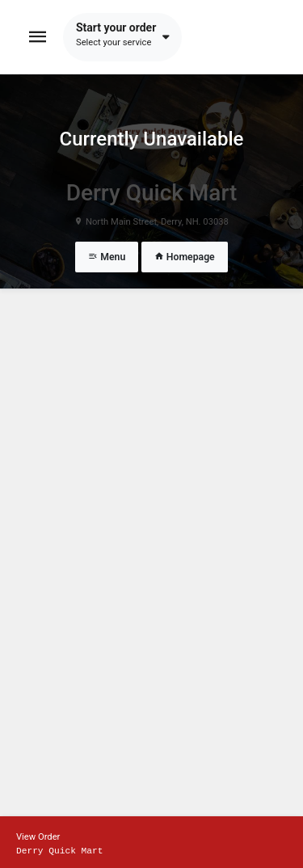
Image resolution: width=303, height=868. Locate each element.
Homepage (185, 257)
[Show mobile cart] (151, 842)
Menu (107, 257)
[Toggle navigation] (38, 37)
